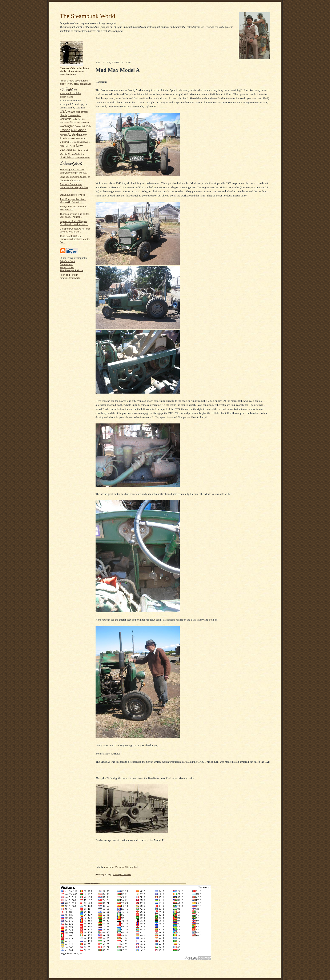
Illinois (64, 115)
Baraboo (84, 112)
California (66, 119)
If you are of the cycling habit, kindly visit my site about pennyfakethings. (74, 69)
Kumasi (63, 135)
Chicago (72, 115)
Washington (67, 126)
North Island (67, 157)
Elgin (79, 115)
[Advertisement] (72, 343)
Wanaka (64, 154)
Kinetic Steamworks (70, 278)
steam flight (66, 97)
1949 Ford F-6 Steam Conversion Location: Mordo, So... (75, 239)
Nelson (71, 154)
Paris (73, 130)
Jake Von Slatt (67, 261)
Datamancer (66, 264)
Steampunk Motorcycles (72, 195)
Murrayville (85, 142)
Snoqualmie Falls (83, 126)
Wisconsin (74, 112)
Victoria (64, 142)
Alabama (75, 122)
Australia (74, 134)
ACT (73, 146)
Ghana (81, 130)
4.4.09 (116, 874)
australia (109, 867)
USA (63, 111)
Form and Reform (69, 275)
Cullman (85, 123)
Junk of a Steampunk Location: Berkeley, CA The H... (74, 187)
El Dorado (74, 142)
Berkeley (76, 119)
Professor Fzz (67, 267)
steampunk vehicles (71, 93)
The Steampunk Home (72, 270)
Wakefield (80, 154)
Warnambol (131, 867)
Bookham (80, 139)
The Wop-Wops (82, 158)
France (65, 130)
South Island (80, 150)
